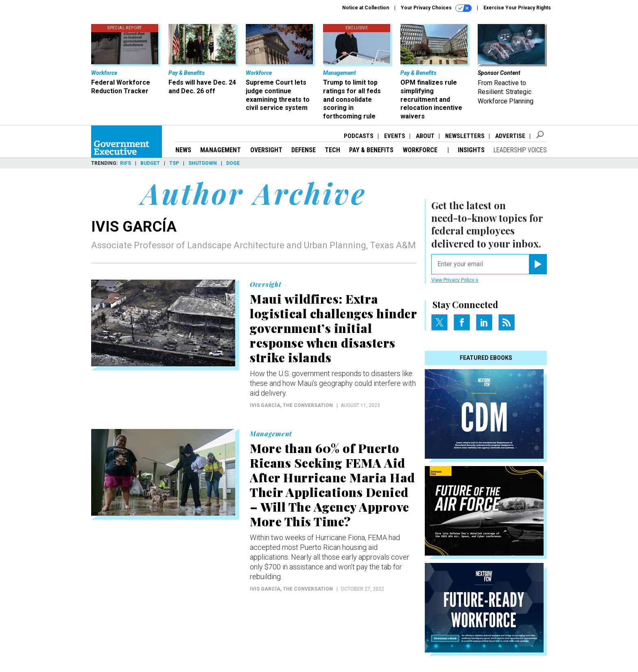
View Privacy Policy (455, 280)
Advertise (510, 136)
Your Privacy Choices (436, 8)
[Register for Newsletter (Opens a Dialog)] (538, 264)
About (425, 136)
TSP (174, 163)
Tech (332, 150)
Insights (471, 150)
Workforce (421, 150)
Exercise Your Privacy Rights (517, 8)
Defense (304, 150)
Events (395, 136)
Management (221, 150)
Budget (150, 163)
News (183, 150)
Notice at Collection (366, 8)
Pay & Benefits (371, 150)
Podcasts (359, 136)
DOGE (233, 163)
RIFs (126, 163)
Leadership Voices (520, 150)
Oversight (266, 150)
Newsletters (465, 136)
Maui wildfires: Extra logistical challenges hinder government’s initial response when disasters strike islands (333, 328)
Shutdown (203, 163)
